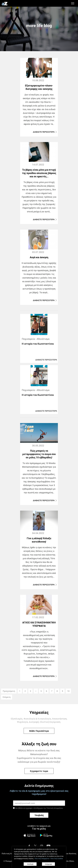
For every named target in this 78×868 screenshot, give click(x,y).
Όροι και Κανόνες (69, 853)
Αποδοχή (30, 864)
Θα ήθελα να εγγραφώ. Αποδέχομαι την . (39, 808)
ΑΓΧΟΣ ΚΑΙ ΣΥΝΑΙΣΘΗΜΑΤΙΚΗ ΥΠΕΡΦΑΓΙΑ (39, 624)
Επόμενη (7, 697)
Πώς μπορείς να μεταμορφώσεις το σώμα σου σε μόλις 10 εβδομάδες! (39, 454)
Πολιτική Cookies (57, 858)
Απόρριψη (48, 864)
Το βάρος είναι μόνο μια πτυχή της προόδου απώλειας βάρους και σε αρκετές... (39, 173)
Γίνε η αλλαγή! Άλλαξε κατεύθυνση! (39, 540)
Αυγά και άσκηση (39, 257)
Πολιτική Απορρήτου (55, 808)
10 (68, 691)
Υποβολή (39, 815)
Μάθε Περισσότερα (39, 731)
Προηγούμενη (9, 691)
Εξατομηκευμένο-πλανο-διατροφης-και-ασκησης (39, 87)
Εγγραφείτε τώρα (39, 771)
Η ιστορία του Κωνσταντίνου (38, 344)
